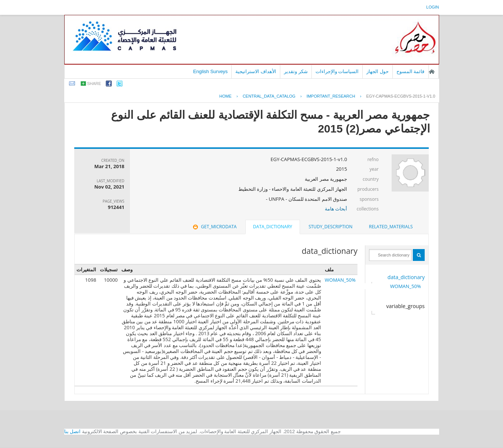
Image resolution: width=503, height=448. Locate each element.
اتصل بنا (73, 431)
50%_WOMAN (406, 286)
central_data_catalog (269, 96)
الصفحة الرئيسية (432, 72)
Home (226, 96)
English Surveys (210, 71)
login (432, 7)
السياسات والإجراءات (337, 71)
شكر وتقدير (296, 71)
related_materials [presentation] (391, 227)
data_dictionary (406, 277)
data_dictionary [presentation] (273, 227)
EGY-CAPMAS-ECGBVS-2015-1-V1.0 (401, 96)
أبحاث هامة (336, 209)
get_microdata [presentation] (214, 227)
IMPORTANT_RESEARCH (331, 96)
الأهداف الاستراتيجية (256, 71)
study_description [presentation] (330, 227)
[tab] (391, 227)
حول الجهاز (378, 71)
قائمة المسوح (411, 71)
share (94, 84)
